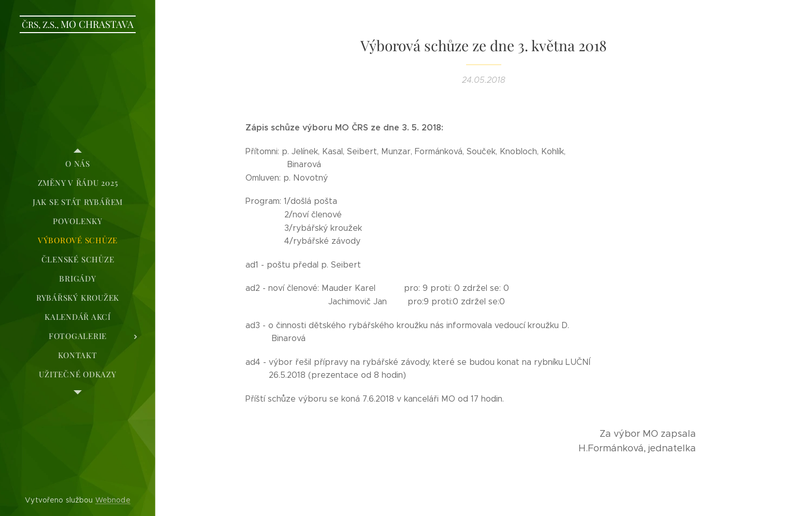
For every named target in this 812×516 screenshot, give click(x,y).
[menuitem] (78, 164)
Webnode (113, 500)
